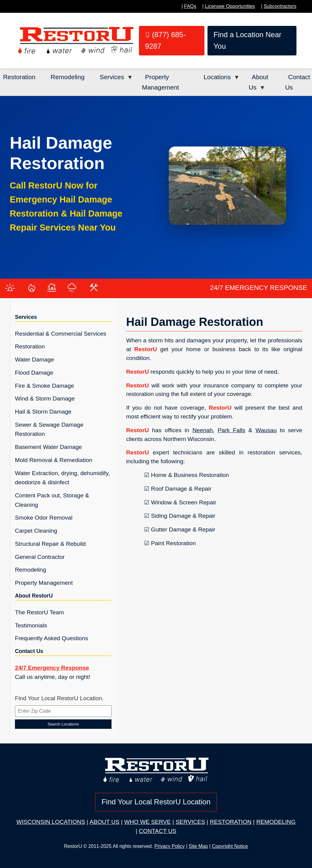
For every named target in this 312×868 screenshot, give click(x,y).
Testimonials (31, 625)
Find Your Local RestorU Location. (59, 698)
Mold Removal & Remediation (54, 460)
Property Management (160, 82)
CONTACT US (158, 831)
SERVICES (190, 822)
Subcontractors (280, 6)
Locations (217, 77)
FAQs (190, 6)
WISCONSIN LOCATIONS (51, 822)
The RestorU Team (39, 612)
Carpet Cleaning (36, 531)
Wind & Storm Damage (45, 399)
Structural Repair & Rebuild (50, 544)
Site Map (198, 846)
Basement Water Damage (48, 447)
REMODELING (276, 822)
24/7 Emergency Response (52, 668)
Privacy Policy (170, 846)
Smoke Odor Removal (44, 518)
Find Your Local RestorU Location (156, 802)
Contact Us (298, 82)
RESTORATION (231, 822)
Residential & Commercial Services (61, 334)
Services (112, 77)
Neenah (202, 430)
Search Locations (63, 724)
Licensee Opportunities (230, 6)
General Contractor (40, 557)
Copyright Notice (230, 846)
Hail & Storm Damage (43, 412)
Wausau (266, 430)
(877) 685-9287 (165, 40)
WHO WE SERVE (147, 822)
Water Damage (34, 360)
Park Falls (231, 430)
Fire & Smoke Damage (44, 386)
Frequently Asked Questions (51, 638)
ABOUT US (105, 822)
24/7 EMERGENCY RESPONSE (259, 288)
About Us (258, 82)
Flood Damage (34, 373)
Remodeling (67, 77)
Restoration (19, 77)
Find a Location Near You (248, 40)
